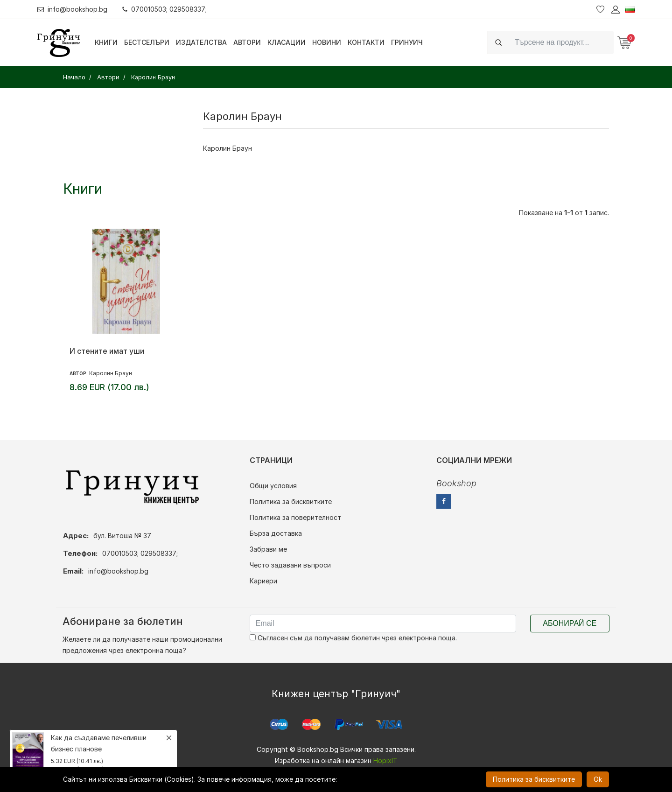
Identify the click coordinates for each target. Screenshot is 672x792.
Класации (287, 42)
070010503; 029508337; (165, 9)
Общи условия (273, 486)
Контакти (366, 42)
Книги (106, 42)
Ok (598, 779)
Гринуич (407, 42)
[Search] (561, 42)
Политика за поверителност (295, 517)
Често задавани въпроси (290, 565)
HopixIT (385, 760)
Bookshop (456, 483)
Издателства (201, 42)
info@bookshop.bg (73, 9)
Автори (247, 42)
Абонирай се (570, 623)
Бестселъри (147, 42)
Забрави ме (268, 549)
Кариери (263, 581)
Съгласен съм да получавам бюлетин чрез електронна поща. (353, 638)
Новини (327, 42)
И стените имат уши (107, 351)
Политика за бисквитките (291, 501)
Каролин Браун (111, 373)
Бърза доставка (276, 533)
